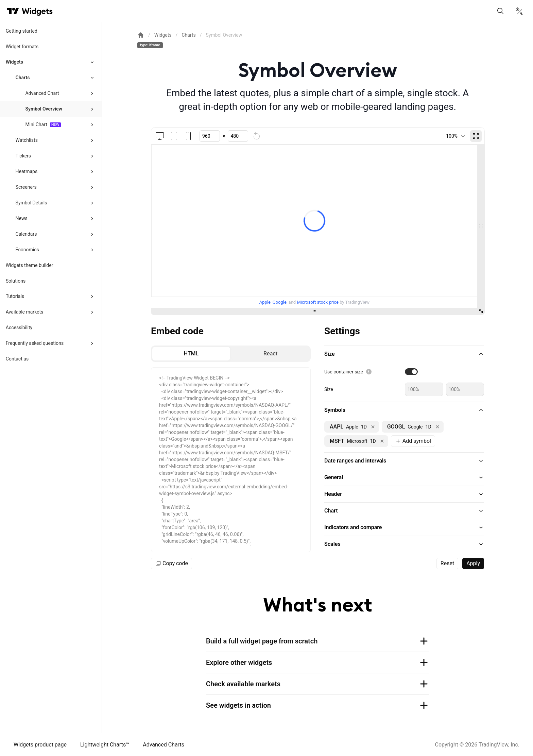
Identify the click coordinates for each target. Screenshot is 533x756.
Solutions (16, 281)
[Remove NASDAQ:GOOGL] (437, 427)
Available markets (25, 312)
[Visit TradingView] (13, 11)
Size (329, 389)
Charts (23, 78)
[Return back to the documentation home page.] (141, 35)
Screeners (26, 187)
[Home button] (37, 11)
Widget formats (22, 47)
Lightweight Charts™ (105, 745)
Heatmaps (27, 171)
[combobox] (455, 136)
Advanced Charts (164, 745)
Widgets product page (40, 745)
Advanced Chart (42, 93)
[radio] (191, 354)
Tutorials (15, 296)
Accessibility (19, 327)
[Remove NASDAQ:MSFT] (382, 441)
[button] (404, 354)
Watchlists (27, 140)
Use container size (344, 372)
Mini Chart (36, 124)
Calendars (26, 234)
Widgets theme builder (30, 265)
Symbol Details (31, 203)
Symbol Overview (44, 109)
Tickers (23, 156)
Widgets (14, 62)
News (22, 218)
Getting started (22, 31)
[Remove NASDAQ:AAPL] (373, 427)
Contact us (17, 359)
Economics (27, 250)
